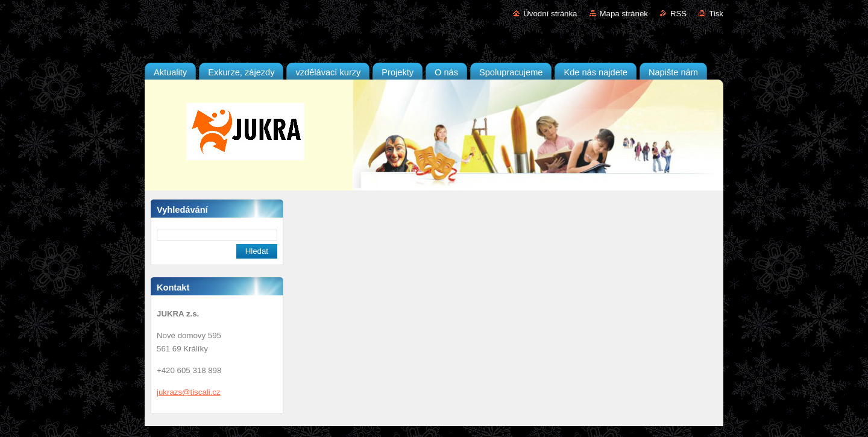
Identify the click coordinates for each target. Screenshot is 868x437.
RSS (678, 14)
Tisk (716, 14)
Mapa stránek (624, 14)
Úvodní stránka (550, 14)
